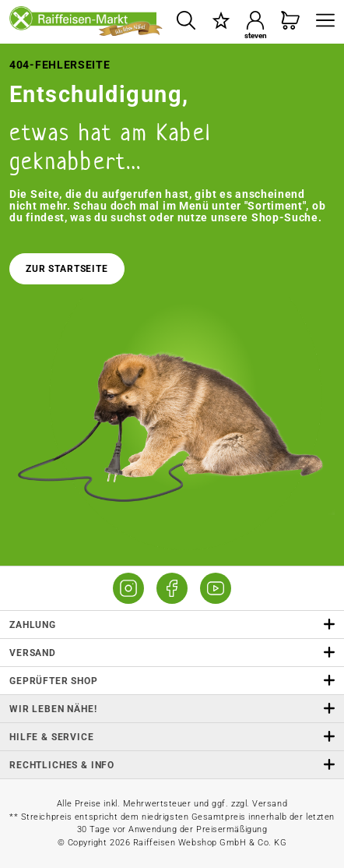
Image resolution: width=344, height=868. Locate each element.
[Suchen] (186, 21)
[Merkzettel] (221, 21)
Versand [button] (172, 653)
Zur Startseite (67, 269)
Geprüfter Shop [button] (172, 681)
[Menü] (321, 21)
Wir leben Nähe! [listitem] (172, 709)
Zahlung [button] (172, 625)
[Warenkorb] (291, 21)
